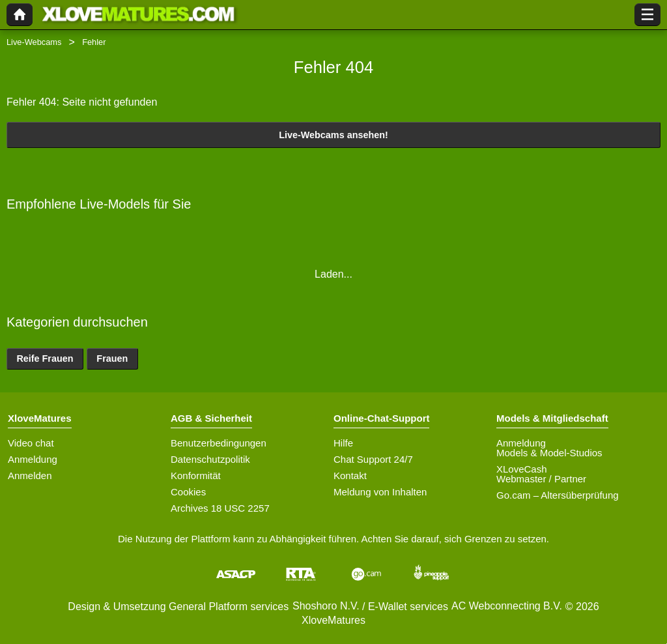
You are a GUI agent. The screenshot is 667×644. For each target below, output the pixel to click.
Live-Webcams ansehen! (333, 135)
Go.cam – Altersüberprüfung (558, 495)
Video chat (31, 443)
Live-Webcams (34, 42)
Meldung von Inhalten (380, 492)
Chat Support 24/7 (373, 459)
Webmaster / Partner (541, 479)
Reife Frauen (45, 359)
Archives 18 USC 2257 (220, 508)
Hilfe (343, 443)
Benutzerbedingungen (219, 443)
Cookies (188, 492)
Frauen (112, 359)
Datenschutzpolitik (210, 459)
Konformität (196, 476)
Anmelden (30, 476)
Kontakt (350, 476)
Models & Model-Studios (549, 453)
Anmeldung (33, 459)
